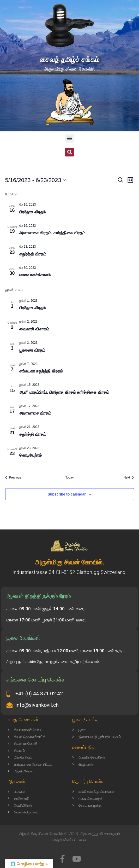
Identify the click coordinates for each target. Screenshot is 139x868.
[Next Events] (129, 478)
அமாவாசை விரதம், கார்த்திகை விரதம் (52, 233)
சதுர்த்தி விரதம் (33, 254)
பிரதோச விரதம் (32, 212)
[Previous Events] (13, 478)
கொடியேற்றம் (31, 455)
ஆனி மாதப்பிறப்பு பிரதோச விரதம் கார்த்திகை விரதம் (64, 392)
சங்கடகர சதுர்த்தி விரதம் (41, 371)
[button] (69, 138)
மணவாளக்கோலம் (35, 275)
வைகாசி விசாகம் (34, 329)
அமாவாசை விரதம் (35, 413)
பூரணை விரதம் (32, 350)
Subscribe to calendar (67, 494)
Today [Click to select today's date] (69, 477)
